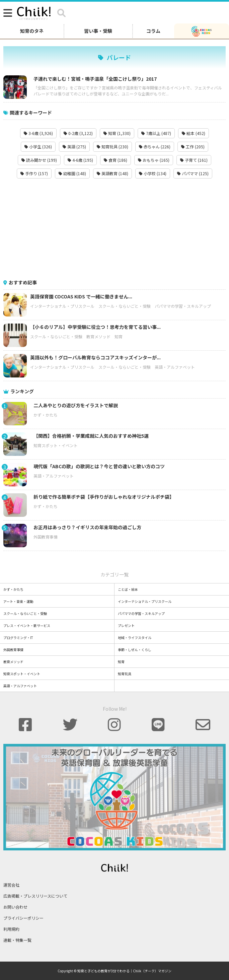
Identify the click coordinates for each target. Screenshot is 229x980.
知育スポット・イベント (56, 445)
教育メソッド (98, 336)
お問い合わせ (15, 907)
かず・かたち (46, 415)
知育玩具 (125, 674)
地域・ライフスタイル (135, 638)
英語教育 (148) (112, 173)
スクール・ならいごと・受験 (125, 306)
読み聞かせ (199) (39, 160)
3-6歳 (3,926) (38, 133)
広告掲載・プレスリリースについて (35, 896)
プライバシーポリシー (23, 918)
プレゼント (126, 625)
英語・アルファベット (175, 367)
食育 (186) (116, 160)
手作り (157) (34, 173)
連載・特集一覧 (17, 940)
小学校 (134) (153, 173)
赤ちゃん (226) (155, 147)
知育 (119, 336)
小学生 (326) (38, 147)
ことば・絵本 (128, 589)
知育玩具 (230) (112, 147)
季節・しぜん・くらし (135, 650)
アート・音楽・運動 (18, 601)
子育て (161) (194, 160)
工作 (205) (193, 147)
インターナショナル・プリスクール (62, 306)
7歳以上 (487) (156, 133)
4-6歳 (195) (80, 160)
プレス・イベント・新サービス (27, 625)
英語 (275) (74, 147)
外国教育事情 (46, 537)
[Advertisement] (115, 229)
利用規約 (11, 929)
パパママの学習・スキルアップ (183, 306)
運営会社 (11, 885)
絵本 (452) (194, 133)
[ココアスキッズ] (202, 31)
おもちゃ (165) (154, 160)
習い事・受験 (98, 31)
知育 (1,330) (117, 133)
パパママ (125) (193, 173)
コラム (153, 31)
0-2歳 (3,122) (78, 133)
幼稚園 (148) (72, 173)
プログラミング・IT (18, 638)
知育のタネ (32, 31)
